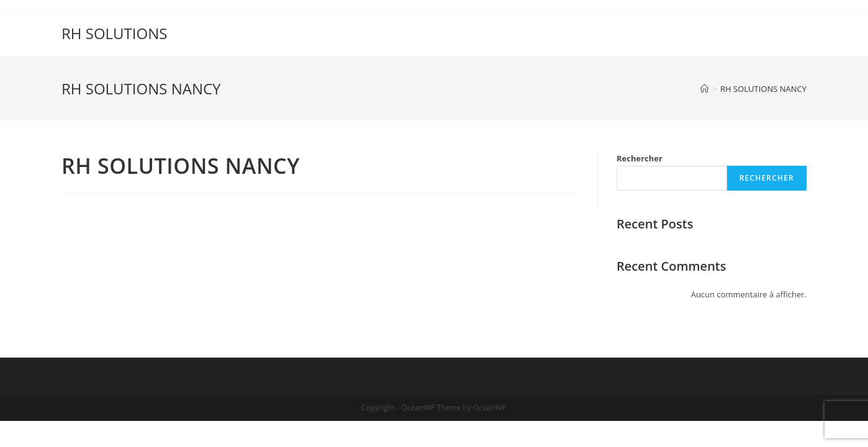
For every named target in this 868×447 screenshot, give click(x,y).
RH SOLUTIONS (114, 33)
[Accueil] (704, 89)
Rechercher (640, 158)
